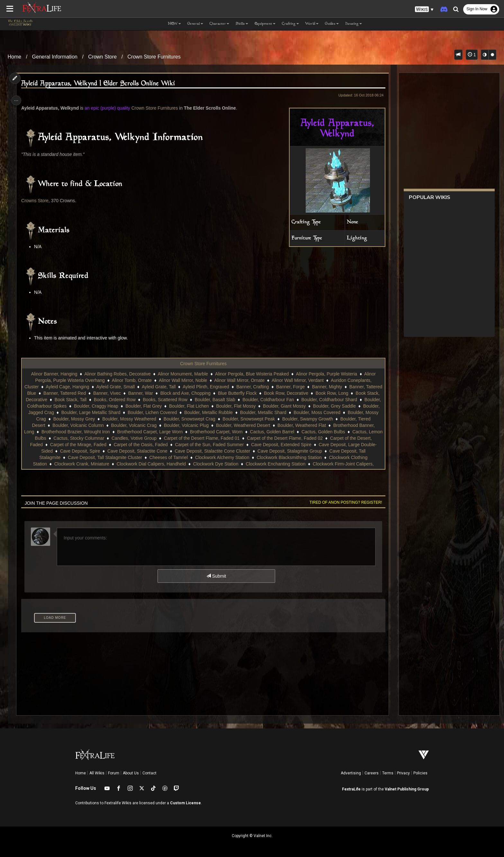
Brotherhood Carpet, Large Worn (285, 432)
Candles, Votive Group (279, 438)
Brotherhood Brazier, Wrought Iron (211, 432)
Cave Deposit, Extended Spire (86, 451)
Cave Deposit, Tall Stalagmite (163, 457)
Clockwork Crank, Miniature (223, 464)
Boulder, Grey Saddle (78, 412)
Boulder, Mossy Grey (180, 419)
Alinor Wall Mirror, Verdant (297, 380)
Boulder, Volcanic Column (191, 425)
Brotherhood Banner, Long (143, 432)
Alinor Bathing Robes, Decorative (117, 374)
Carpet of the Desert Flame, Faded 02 (86, 445)
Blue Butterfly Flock (267, 393)
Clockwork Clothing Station (162, 464)
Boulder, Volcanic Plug (299, 425)
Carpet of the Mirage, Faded (223, 445)
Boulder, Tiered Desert (135, 425)
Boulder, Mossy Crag (131, 419)
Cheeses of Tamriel (300, 457)
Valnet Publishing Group (407, 789)
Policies (420, 773)
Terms (388, 773)
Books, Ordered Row (167, 400)
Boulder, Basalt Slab (267, 400)
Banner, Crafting (261, 387)
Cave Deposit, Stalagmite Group (94, 457)
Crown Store (102, 57)
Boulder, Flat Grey (219, 406)
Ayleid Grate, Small (124, 387)
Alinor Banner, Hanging (54, 374)
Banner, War (170, 393)
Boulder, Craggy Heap (171, 406)
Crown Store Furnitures (154, 57)
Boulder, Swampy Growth (80, 425)
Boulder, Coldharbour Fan (321, 400)
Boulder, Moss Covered (79, 419)
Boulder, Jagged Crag (128, 412)
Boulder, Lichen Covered (249, 412)
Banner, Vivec (137, 393)
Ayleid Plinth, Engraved (214, 387)
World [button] (312, 24)
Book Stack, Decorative (76, 400)
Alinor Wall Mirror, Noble (183, 380)
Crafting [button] (290, 24)
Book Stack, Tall (123, 400)
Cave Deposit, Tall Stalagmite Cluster (237, 457)
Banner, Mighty (335, 387)
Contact (149, 773)
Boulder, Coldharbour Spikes (113, 406)
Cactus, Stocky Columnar (224, 438)
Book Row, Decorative (316, 393)
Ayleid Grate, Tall (167, 387)
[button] (424, 9)
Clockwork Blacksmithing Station (95, 464)
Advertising (351, 773)
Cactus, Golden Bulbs (119, 438)
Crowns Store (38, 201)
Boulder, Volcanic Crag (247, 425)
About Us (131, 773)
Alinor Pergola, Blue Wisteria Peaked (252, 374)
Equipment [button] (265, 24)
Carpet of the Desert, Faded (159, 445)
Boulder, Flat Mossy (311, 406)
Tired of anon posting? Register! (342, 502)
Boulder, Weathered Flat (85, 432)
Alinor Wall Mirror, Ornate (239, 380)
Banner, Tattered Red (94, 393)
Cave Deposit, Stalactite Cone (277, 451)
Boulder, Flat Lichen (264, 406)
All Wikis (97, 773)
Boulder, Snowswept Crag (295, 419)
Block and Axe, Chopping (215, 393)
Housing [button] (354, 24)
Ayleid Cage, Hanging (76, 387)
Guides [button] (332, 24)
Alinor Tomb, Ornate (131, 380)
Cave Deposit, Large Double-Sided (158, 451)
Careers (372, 773)
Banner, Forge (299, 387)
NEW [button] (174, 24)
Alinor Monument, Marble (182, 374)
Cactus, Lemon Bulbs (170, 438)
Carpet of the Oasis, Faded (285, 445)
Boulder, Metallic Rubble (305, 412)
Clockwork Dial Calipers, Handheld (293, 464)
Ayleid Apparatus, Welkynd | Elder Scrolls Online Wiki (101, 84)
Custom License (185, 803)
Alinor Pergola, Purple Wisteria (326, 374)
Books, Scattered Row (218, 400)
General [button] (195, 24)
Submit (216, 576)
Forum (114, 773)
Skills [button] (242, 24)
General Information (55, 57)
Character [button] (219, 24)
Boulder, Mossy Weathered (235, 419)
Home (15, 57)
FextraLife (351, 789)
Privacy (403, 773)
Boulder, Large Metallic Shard (187, 412)
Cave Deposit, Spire (220, 451)
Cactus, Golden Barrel (68, 438)
